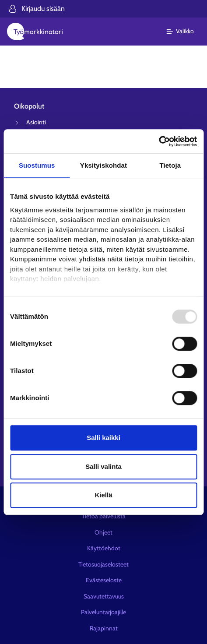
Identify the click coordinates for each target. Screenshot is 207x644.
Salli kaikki (103, 438)
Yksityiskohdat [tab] (103, 165)
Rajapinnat (104, 628)
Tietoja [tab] (170, 165)
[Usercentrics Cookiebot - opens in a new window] (159, 141)
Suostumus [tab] (37, 165)
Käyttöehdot (104, 548)
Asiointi (36, 122)
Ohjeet (103, 532)
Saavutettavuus (104, 596)
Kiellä (103, 495)
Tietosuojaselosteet (103, 564)
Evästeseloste (104, 580)
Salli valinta (103, 466)
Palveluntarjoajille (103, 612)
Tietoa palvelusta (104, 516)
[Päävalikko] (185, 32)
